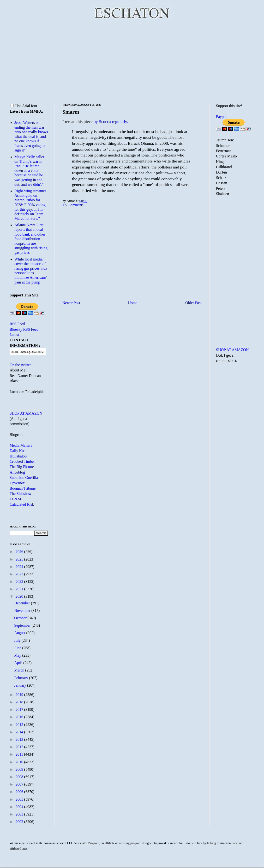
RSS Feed (17, 324)
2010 (20, 762)
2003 (20, 814)
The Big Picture (22, 467)
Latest (14, 335)
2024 (20, 567)
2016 (20, 717)
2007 (20, 784)
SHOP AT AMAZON (26, 413)
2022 (20, 582)
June (18, 648)
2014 (20, 732)
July (18, 640)
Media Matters (21, 445)
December (23, 603)
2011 (20, 754)
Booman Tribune (23, 488)
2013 (20, 739)
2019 (20, 695)
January (21, 685)
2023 (20, 574)
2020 (20, 596)
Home (133, 303)
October (21, 618)
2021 (20, 589)
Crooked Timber (22, 461)
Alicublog (17, 472)
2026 (20, 552)
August (20, 633)
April (19, 663)
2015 (20, 725)
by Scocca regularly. (111, 122)
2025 (20, 559)
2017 (20, 709)
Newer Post (71, 303)
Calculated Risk (22, 504)
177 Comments (73, 205)
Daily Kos (17, 451)
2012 (20, 747)
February (22, 678)
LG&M (15, 499)
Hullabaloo (18, 456)
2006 (20, 792)
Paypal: (222, 117)
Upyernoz (17, 483)
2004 (20, 807)
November (23, 610)
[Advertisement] (132, 61)
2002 (20, 822)
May (18, 655)
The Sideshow (21, 494)
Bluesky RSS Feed (24, 329)
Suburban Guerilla (24, 477)
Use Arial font (24, 106)
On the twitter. (21, 365)
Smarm (71, 112)
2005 (20, 799)
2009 (20, 769)
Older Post (193, 303)
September (23, 625)
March (20, 670)
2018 (20, 702)
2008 (20, 777)
